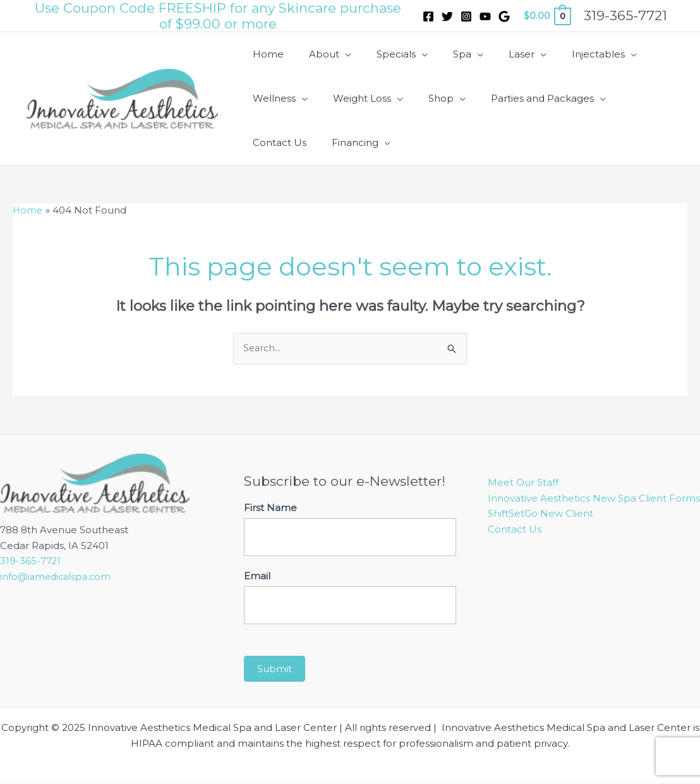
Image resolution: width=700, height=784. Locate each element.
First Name (270, 508)
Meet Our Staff (523, 483)
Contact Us (515, 530)
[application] (336, 54)
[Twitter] (447, 16)
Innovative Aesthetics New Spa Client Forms (594, 498)
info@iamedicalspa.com (57, 577)
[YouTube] (485, 16)
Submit (275, 669)
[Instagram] (466, 16)
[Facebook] (428, 16)
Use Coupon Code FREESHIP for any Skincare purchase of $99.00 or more (218, 16)
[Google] (504, 16)
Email (257, 576)
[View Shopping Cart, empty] (547, 16)
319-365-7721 (31, 561)
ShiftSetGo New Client (540, 514)
